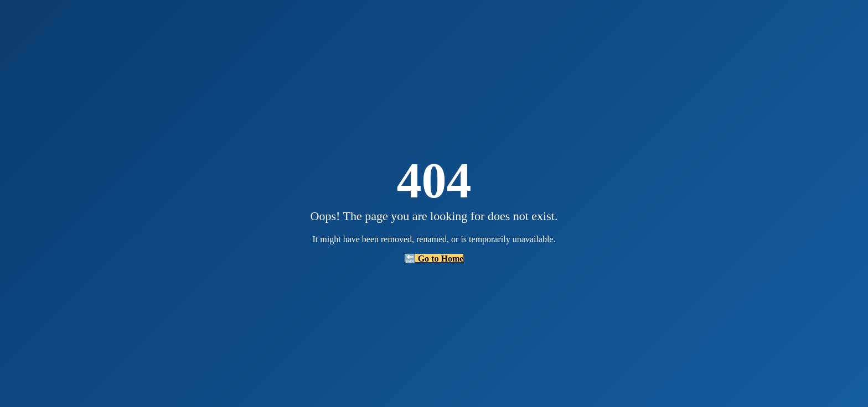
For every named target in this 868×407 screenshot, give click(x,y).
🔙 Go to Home (434, 259)
